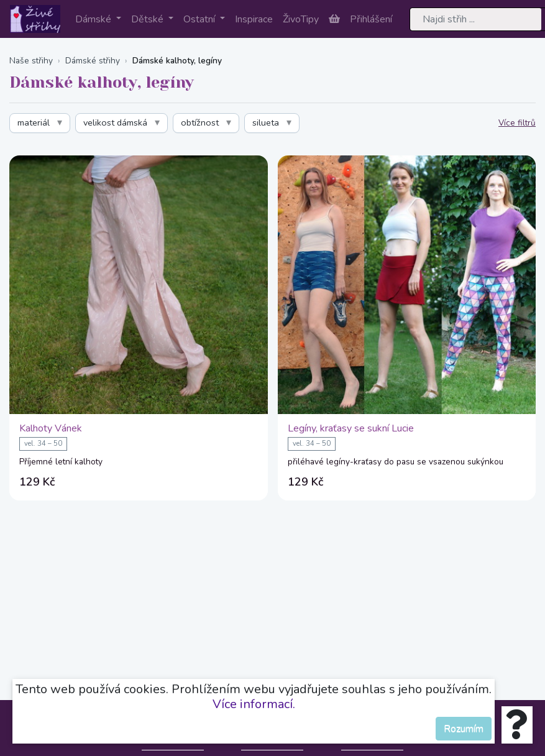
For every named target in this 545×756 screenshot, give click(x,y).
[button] (334, 19)
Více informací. (254, 704)
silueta (266, 122)
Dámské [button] (94, 19)
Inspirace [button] (254, 19)
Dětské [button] (149, 19)
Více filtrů (517, 123)
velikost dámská (115, 122)
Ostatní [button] (200, 19)
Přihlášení (371, 19)
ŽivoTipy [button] (301, 19)
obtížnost (200, 122)
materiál (34, 122)
